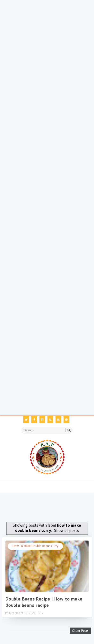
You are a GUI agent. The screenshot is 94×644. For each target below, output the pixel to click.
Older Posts (80, 631)
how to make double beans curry (35, 546)
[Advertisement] (47, 47)
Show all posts (66, 531)
